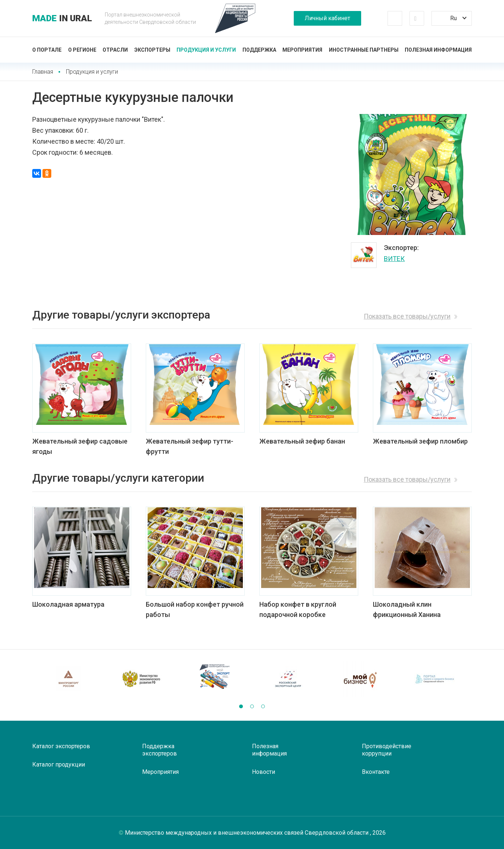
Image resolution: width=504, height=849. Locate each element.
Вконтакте (376, 772)
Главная (43, 72)
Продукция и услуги (206, 50)
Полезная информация (438, 50)
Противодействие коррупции (387, 750)
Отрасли (115, 50)
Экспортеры (152, 50)
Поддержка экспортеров (160, 750)
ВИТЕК (394, 259)
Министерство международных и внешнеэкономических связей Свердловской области (247, 833)
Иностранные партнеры (364, 50)
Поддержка (259, 50)
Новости (264, 772)
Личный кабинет (327, 18)
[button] (241, 706)
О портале (47, 50)
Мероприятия (302, 50)
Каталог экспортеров (61, 746)
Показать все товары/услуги (407, 316)
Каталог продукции (59, 765)
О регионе (82, 50)
